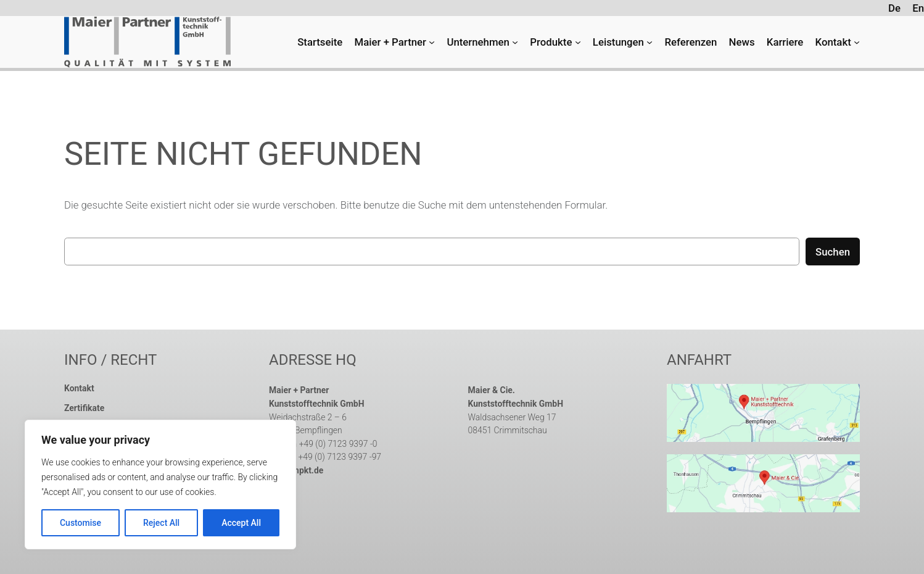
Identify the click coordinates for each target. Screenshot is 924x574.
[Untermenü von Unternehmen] (515, 42)
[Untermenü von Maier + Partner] (432, 42)
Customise (80, 523)
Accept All (241, 523)
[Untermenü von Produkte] (578, 42)
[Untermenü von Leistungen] (650, 42)
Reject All (161, 523)
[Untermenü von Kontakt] (857, 42)
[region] (160, 485)
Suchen (833, 252)
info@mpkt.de (296, 470)
